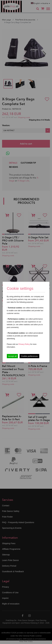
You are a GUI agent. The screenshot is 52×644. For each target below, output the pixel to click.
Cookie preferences (29, 356)
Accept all (12, 356)
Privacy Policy (24, 344)
